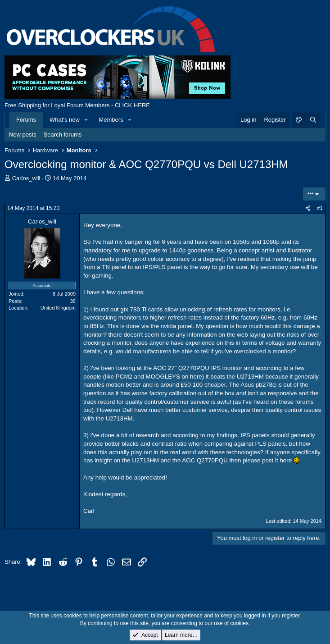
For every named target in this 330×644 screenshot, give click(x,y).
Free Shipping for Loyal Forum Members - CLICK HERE (77, 105)
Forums (26, 120)
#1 (320, 208)
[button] (86, 120)
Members (111, 120)
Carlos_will (26, 178)
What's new (65, 120)
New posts (23, 135)
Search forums (63, 135)
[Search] (313, 120)
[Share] (308, 208)
